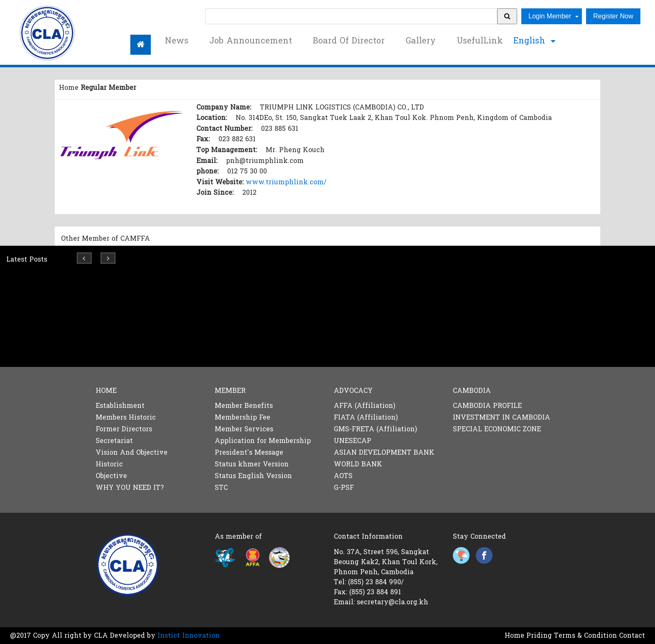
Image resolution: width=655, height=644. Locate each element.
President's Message (249, 453)
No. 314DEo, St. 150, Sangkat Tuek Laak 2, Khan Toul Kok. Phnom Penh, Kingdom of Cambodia (394, 118)
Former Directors (124, 429)
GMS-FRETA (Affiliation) (375, 429)
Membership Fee (242, 417)
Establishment (120, 406)
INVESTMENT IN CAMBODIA (501, 417)
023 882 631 (237, 139)
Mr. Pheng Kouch (295, 150)
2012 (249, 192)
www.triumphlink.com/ (286, 182)
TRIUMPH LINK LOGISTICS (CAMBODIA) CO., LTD (342, 107)
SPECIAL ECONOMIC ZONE (497, 429)
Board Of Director (349, 41)
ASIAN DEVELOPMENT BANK (384, 453)
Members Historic (126, 417)
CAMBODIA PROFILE (487, 406)
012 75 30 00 (247, 171)
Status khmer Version (252, 464)
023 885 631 (280, 129)
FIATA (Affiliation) (366, 417)
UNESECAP (353, 441)
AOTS (343, 476)
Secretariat (114, 441)
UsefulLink (480, 41)
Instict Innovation (189, 635)
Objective (111, 476)
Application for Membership (263, 441)
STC (221, 488)
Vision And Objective (132, 453)
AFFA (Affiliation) (364, 406)
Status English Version (253, 476)
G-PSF (344, 488)
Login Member (551, 16)
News (177, 41)
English (531, 41)
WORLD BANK (358, 464)
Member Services (244, 429)
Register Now (613, 16)
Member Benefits (244, 406)
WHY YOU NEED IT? (130, 488)
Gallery (421, 41)
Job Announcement (251, 41)
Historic (109, 464)
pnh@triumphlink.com (265, 161)
